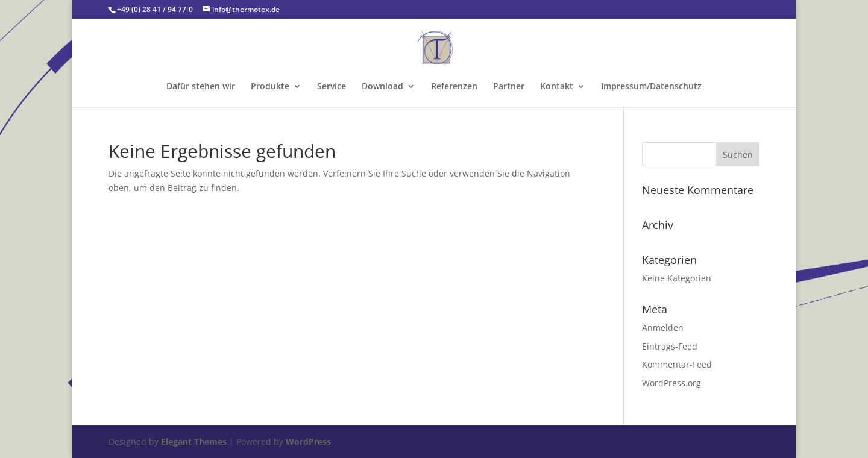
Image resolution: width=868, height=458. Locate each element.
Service (332, 87)
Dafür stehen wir (201, 87)
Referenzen (454, 87)
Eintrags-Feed (670, 346)
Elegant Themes (194, 441)
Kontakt (557, 87)
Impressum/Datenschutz (651, 87)
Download (382, 87)
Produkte (270, 87)
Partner (509, 87)
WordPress (308, 441)
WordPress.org (671, 383)
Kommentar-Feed (677, 364)
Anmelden (663, 328)
